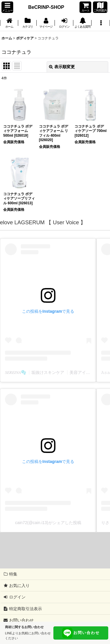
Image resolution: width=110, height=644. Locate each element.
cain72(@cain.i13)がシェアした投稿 (48, 523)
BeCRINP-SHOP (46, 7)
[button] (7, 7)
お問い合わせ (81, 633)
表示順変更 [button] (62, 67)
